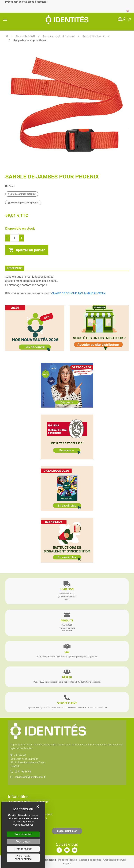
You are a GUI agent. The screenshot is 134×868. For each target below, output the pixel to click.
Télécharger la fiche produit (23, 203)
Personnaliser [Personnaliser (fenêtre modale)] (23, 849)
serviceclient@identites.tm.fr (30, 777)
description (15, 268)
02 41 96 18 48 (23, 772)
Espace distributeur (67, 831)
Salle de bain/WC (25, 36)
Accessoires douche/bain (96, 36)
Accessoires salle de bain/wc (59, 36)
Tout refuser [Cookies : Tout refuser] (23, 842)
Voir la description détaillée (22, 194)
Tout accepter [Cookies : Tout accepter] (23, 834)
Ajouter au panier (27, 250)
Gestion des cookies (90, 860)
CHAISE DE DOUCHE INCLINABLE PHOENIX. (79, 293)
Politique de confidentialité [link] (23, 858)
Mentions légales (68, 860)
